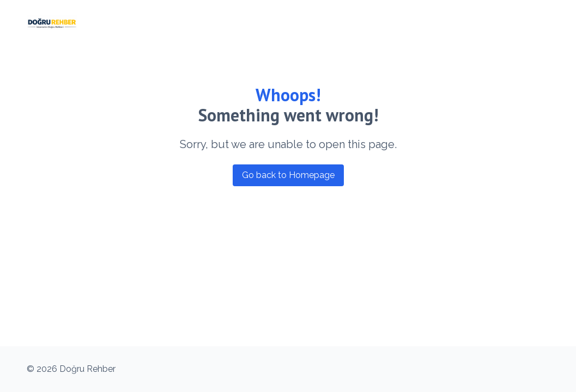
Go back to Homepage (288, 175)
